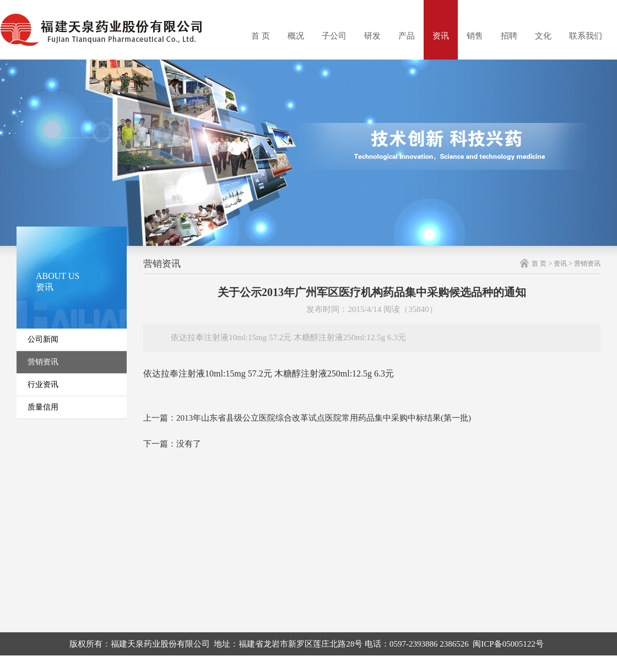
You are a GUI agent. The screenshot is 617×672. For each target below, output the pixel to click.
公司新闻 (43, 339)
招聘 (509, 36)
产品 (407, 36)
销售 (475, 36)
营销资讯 (43, 362)
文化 (543, 36)
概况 (296, 36)
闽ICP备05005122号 (508, 644)
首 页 (261, 36)
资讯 (441, 36)
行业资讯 (43, 385)
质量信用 (43, 407)
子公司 (334, 36)
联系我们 (586, 36)
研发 (372, 36)
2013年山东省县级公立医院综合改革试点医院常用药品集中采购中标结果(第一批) (324, 418)
